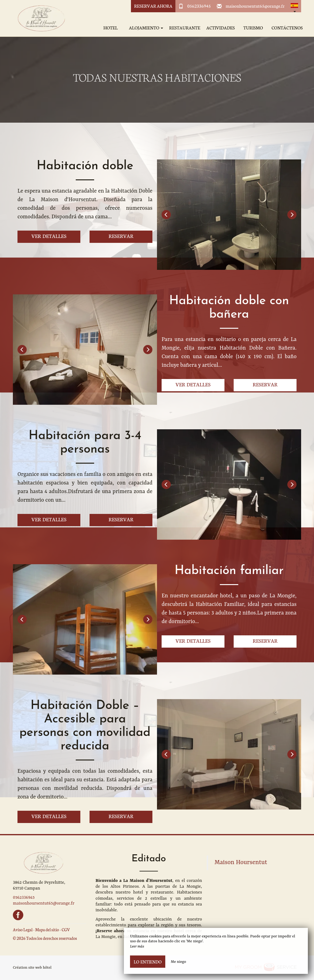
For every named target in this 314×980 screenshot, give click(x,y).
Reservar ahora (153, 6)
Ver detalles (49, 236)
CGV (66, 930)
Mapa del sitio (47, 930)
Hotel (111, 28)
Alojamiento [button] (146, 28)
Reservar (121, 236)
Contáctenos (287, 28)
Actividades (221, 28)
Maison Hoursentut (241, 863)
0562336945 (199, 6)
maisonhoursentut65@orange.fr (255, 6)
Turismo (253, 28)
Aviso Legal (23, 930)
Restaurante (185, 28)
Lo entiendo (148, 962)
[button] (294, 6)
